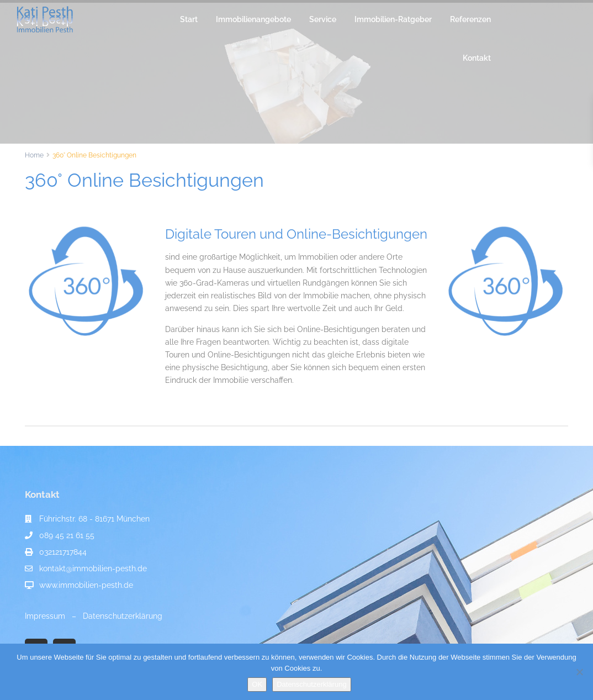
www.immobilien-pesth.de (86, 585)
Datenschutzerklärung (123, 616)
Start (189, 19)
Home (34, 155)
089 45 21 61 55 (67, 535)
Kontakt (477, 58)
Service (323, 19)
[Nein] (579, 672)
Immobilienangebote (253, 19)
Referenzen (470, 19)
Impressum (45, 616)
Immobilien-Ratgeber (393, 19)
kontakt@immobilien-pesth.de (93, 569)
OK (257, 684)
